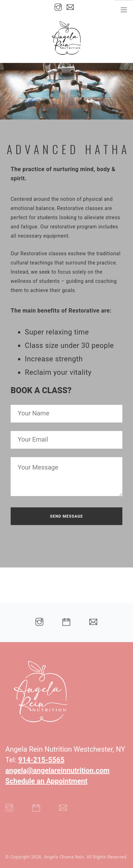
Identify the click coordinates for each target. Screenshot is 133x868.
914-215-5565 (41, 760)
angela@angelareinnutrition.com (57, 770)
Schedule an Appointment (46, 781)
